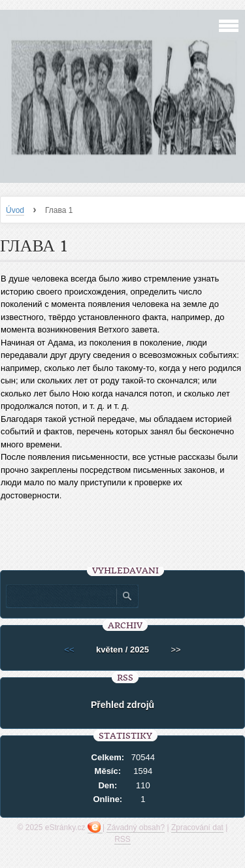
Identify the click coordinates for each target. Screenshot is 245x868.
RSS (122, 839)
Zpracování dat (197, 828)
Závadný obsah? (136, 828)
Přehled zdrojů (122, 705)
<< (69, 650)
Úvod (15, 210)
